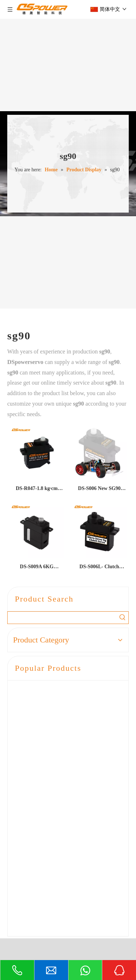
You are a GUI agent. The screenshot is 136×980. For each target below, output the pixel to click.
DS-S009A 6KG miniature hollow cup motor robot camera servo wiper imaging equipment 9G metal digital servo (37, 568)
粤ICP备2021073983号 (94, 947)
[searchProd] (62, 618)
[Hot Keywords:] (122, 618)
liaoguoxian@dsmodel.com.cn (69, 913)
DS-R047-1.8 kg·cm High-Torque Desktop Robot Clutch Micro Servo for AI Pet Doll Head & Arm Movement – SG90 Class (37, 490)
